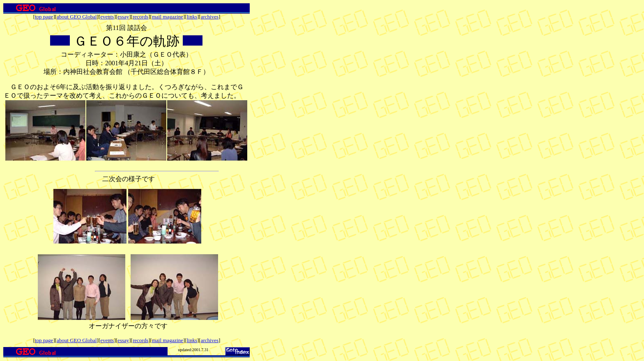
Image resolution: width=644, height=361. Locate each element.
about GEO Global (77, 17)
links (192, 17)
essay (123, 17)
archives (210, 17)
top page (44, 17)
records (140, 17)
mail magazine (168, 17)
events (107, 17)
